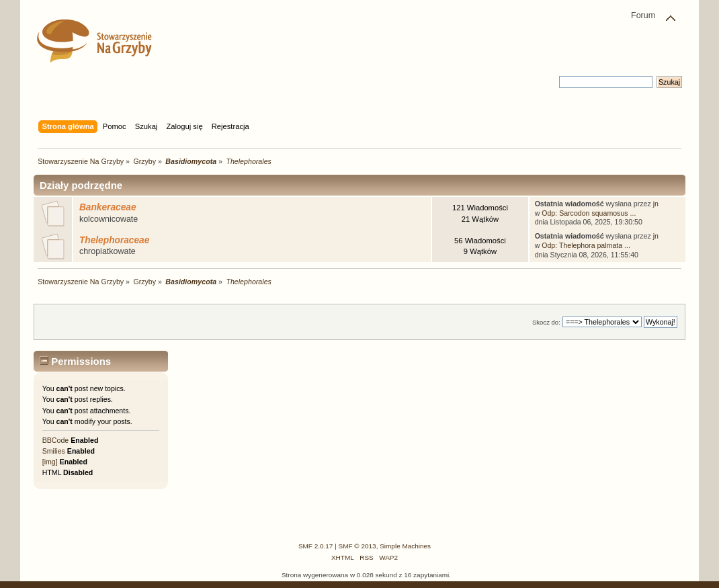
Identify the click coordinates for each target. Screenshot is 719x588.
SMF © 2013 (357, 546)
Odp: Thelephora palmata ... (586, 245)
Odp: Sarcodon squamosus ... (589, 213)
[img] (50, 462)
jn (656, 204)
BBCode (55, 440)
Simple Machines (405, 546)
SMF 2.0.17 (316, 546)
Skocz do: (546, 322)
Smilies (54, 451)
